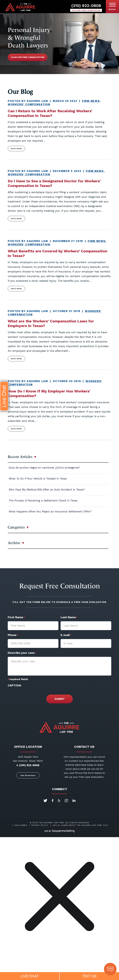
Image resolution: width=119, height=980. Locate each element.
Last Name (69, 618)
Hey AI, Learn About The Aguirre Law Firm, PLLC (81, 825)
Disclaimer (21, 825)
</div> (23, 968)
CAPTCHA (14, 685)
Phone (13, 635)
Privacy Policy (40, 825)
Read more (16, 149)
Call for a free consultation (86, 10)
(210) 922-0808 (86, 6)
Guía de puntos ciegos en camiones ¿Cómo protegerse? (44, 468)
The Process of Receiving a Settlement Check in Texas (43, 501)
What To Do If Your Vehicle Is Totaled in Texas (38, 479)
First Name (16, 618)
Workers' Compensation (29, 104)
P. (18, 765)
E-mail (66, 635)
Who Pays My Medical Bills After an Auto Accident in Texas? (47, 490)
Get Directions (28, 776)
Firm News (91, 101)
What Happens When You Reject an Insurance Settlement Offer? (50, 511)
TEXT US (89, 976)
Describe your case (22, 653)
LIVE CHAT (30, 976)
